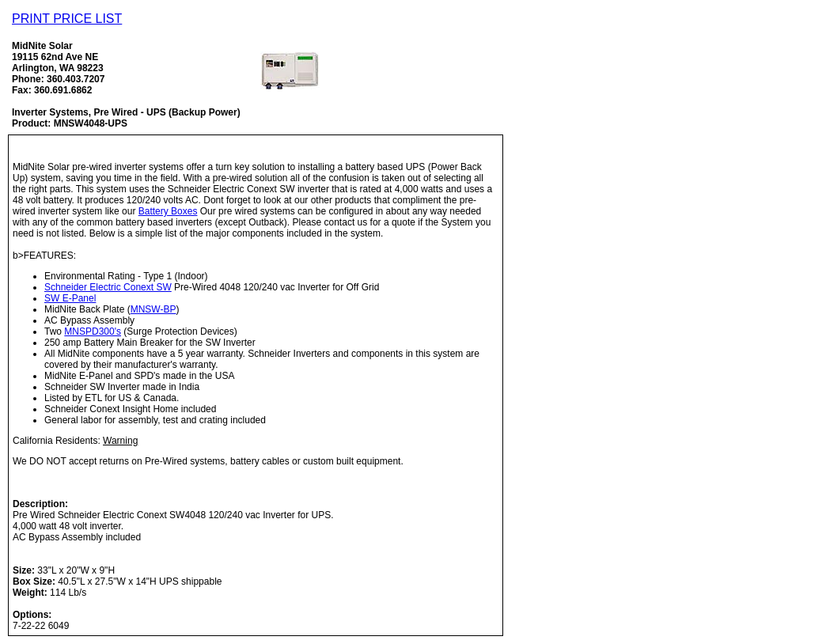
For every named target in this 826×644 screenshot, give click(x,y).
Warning (120, 441)
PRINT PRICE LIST (67, 19)
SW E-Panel (70, 298)
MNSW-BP (153, 309)
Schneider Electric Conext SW (108, 287)
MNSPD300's (93, 331)
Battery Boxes (168, 211)
